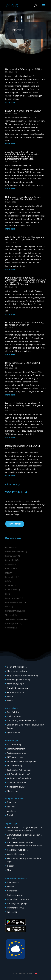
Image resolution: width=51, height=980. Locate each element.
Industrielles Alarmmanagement (22, 761)
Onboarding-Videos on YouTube (22, 720)
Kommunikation (12, 598)
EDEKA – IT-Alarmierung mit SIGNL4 (23, 111)
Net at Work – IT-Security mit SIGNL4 (24, 69)
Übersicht (11, 802)
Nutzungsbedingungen (18, 903)
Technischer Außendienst (19, 770)
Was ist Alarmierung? (17, 854)
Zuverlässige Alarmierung (19, 679)
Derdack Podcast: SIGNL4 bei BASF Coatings (23, 364)
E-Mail (10, 815)
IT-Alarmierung (14, 745)
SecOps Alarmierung (16, 753)
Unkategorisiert (12, 623)
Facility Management (15, 552)
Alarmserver (13, 791)
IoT (7, 581)
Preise (10, 696)
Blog (9, 870)
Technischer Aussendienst (17, 619)
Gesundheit (10, 560)
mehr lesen (10, 102)
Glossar (9, 564)
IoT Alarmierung (14, 766)
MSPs (8, 607)
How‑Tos (9, 569)
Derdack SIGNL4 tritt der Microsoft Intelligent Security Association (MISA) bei (24, 406)
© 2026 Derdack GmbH (21, 973)
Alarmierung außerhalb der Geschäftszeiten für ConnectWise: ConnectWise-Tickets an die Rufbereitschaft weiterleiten (22, 156)
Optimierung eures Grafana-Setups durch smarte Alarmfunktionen (23, 198)
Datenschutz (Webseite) (18, 899)
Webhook (11, 811)
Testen (10, 701)
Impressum (12, 912)
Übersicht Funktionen (17, 667)
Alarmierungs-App (15, 684)
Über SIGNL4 (13, 882)
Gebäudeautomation (16, 783)
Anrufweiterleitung (16, 692)
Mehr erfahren (15, 524)
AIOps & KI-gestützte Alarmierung (22, 675)
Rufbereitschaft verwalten (19, 778)
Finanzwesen (11, 556)
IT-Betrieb (10, 585)
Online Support (14, 716)
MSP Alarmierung (15, 757)
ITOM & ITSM (11, 590)
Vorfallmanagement (16, 749)
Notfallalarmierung (14, 611)
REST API (11, 807)
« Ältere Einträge (13, 485)
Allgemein (10, 547)
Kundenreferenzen (14, 602)
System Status (13, 732)
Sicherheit (10, 615)
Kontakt (11, 887)
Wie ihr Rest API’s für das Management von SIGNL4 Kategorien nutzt (25, 238)
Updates (9, 628)
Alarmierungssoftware (17, 671)
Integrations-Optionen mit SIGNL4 (23, 446)
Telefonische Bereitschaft (19, 774)
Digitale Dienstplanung (18, 688)
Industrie (9, 573)
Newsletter (12, 891)
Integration (10, 577)
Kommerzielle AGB (16, 908)
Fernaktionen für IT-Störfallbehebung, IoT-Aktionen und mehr (24, 324)
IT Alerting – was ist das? (18, 850)
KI (6, 594)
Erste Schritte (13, 712)
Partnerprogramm (15, 895)
